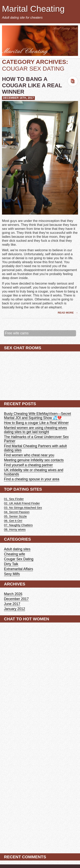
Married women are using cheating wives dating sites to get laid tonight (36, 430)
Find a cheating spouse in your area (32, 479)
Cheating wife (15, 554)
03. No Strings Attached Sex (23, 508)
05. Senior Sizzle (15, 516)
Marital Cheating (33, 9)
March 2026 (13, 594)
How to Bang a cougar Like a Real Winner (32, 85)
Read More (66, 313)
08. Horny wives (15, 529)
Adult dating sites (17, 549)
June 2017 (12, 604)
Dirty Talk (11, 564)
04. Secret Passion (17, 512)
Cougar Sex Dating (19, 559)
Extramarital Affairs (19, 569)
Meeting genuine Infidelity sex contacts (34, 460)
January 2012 (15, 609)
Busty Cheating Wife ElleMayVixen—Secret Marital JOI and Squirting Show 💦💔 (38, 416)
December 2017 (16, 599)
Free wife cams (17, 333)
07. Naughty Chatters (18, 525)
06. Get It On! (13, 521)
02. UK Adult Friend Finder (22, 503)
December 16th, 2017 (18, 98)
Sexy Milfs (12, 574)
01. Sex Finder (14, 499)
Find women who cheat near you (29, 455)
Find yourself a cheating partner (28, 465)
